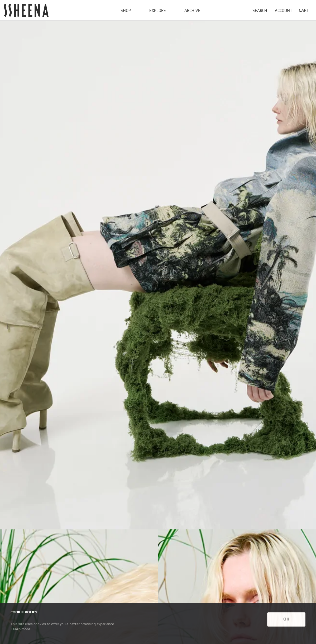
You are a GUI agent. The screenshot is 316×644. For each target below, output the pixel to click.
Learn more (20, 629)
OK (286, 619)
